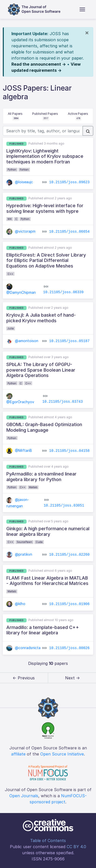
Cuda (39, 542)
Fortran (24, 170)
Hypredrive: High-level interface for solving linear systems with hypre (45, 208)
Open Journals (24, 796)
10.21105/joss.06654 (69, 232)
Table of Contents (48, 841)
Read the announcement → (39, 64)
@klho (16, 604)
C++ (10, 274)
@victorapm (21, 231)
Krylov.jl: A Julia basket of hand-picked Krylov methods (41, 318)
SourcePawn (24, 542)
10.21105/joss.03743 (63, 402)
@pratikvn (19, 554)
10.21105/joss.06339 (63, 292)
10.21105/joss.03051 (64, 506)
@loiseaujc (20, 182)
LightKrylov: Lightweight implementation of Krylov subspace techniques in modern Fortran (45, 156)
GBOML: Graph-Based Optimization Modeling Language (44, 427)
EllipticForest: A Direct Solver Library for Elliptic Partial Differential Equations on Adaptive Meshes (46, 260)
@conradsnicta (23, 648)
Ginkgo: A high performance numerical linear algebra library (48, 531)
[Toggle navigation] (82, 9)
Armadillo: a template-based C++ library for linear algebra (43, 630)
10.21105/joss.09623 (69, 182)
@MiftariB (19, 450)
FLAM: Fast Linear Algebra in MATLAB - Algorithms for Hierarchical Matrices (47, 581)
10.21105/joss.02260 (69, 555)
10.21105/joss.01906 (69, 604)
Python (12, 170)
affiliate (18, 754)
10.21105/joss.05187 (69, 341)
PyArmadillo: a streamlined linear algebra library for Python (41, 477)
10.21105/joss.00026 (69, 648)
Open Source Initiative (62, 754)
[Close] (87, 33)
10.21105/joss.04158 (69, 451)
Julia (11, 328)
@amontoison (22, 341)
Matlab (33, 487)
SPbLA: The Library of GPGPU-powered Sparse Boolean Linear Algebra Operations (41, 370)
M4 (10, 219)
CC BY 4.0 (76, 847)
